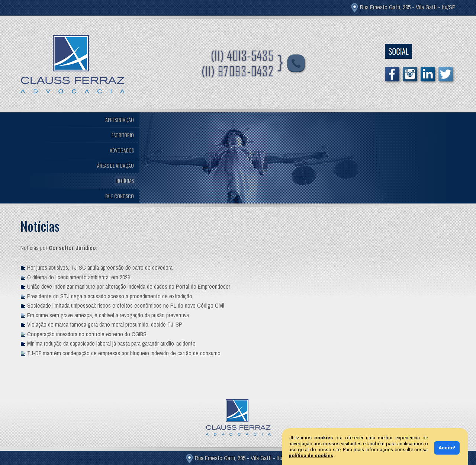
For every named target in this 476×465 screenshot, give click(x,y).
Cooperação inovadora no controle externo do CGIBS (87, 334)
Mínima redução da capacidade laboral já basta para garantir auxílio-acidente (111, 344)
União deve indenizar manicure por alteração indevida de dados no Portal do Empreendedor (129, 287)
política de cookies (311, 456)
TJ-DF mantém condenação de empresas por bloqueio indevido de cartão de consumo (124, 353)
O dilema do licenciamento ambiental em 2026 (79, 277)
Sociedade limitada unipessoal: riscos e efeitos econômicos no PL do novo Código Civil (126, 306)
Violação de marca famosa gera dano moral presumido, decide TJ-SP (105, 325)
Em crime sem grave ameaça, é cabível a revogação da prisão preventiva (108, 315)
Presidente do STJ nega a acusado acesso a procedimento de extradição (110, 296)
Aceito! (447, 448)
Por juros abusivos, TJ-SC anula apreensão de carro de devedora (100, 268)
